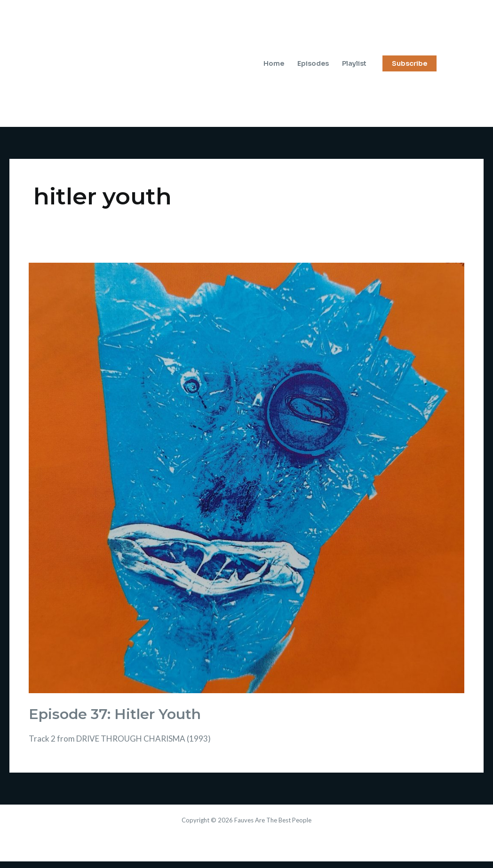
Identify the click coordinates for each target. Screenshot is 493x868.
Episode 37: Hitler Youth (115, 714)
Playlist (354, 63)
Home (274, 63)
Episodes (313, 63)
